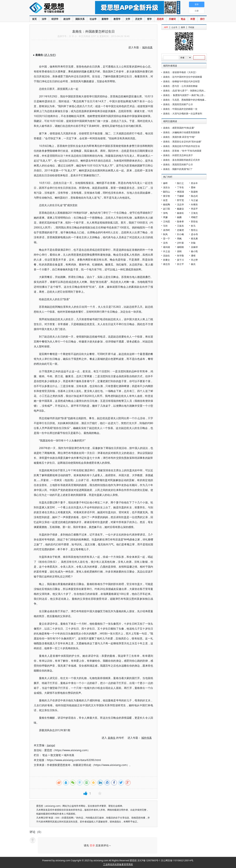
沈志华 (180, 204)
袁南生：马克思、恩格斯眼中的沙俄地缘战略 (186, 100)
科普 (193, 19)
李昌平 (194, 209)
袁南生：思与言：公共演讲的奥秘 (180, 86)
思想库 (160, 19)
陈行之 (180, 183)
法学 (44, 19)
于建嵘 (180, 196)
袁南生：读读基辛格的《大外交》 (180, 72)
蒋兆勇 (194, 239)
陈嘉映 (194, 192)
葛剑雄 (167, 247)
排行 (202, 19)
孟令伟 (194, 234)
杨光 (193, 264)
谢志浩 (167, 264)
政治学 (67, 19)
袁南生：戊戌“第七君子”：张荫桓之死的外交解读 (188, 91)
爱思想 (56, 8)
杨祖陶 (167, 204)
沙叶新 (180, 243)
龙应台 (167, 187)
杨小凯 (194, 251)
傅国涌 (180, 192)
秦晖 (165, 183)
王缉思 (167, 221)
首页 (34, 19)
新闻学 (105, 19)
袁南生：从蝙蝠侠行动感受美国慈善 (181, 132)
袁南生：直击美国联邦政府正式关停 (181, 160)
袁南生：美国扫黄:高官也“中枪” (179, 137)
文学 (128, 19)
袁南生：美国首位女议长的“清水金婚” (182, 141)
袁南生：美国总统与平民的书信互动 (181, 146)
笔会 (183, 19)
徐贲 (165, 200)
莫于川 (180, 260)
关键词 (172, 19)
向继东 (194, 204)
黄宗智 (167, 196)
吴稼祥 (194, 247)
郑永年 (194, 183)
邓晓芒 (194, 217)
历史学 (139, 19)
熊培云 (194, 230)
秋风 (165, 234)
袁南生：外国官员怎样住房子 (178, 155)
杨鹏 (179, 217)
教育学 (117, 19)
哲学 (149, 19)
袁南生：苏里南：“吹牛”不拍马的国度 (182, 151)
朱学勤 (180, 256)
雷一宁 (167, 239)
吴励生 (167, 256)
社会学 (93, 19)
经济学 (55, 19)
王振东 (180, 226)
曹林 (193, 187)
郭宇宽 (180, 200)
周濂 (165, 217)
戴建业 (180, 209)
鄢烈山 (167, 192)
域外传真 (69, 755)
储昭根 (180, 247)
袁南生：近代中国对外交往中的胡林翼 (183, 77)
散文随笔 (56, 755)
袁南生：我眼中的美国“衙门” (178, 169)
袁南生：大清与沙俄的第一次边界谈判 (183, 113)
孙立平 (180, 264)
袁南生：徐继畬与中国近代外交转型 (181, 81)
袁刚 (179, 251)
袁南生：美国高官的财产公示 (178, 104)
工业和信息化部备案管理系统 (118, 864)
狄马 (193, 226)
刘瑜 (193, 243)
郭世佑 (194, 221)
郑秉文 (167, 260)
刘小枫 (180, 234)
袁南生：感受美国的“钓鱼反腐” (179, 128)
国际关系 (80, 19)
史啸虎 (180, 230)
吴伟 (165, 243)
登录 (92, 845)
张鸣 (165, 213)
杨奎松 (180, 213)
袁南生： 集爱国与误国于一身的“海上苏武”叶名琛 (188, 95)
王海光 (194, 213)
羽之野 (194, 260)
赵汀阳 (167, 209)
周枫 (179, 239)
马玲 (165, 226)
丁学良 (180, 187)
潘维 (193, 256)
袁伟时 (167, 230)
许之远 (167, 251)
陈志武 (194, 196)
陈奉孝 (180, 221)
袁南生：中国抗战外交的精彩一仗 (180, 109)
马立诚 (194, 200)
